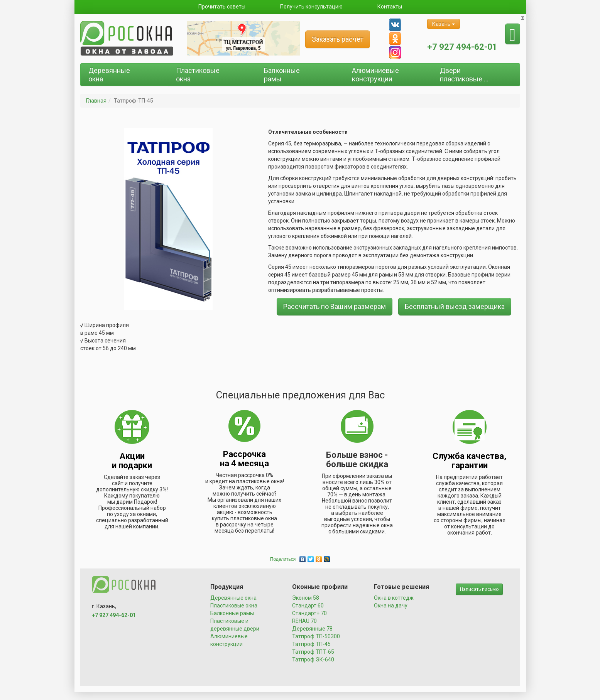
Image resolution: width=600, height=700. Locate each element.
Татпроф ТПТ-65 (313, 652)
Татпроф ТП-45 (311, 644)
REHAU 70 (304, 621)
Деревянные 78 (312, 629)
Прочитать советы (222, 7)
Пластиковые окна (198, 75)
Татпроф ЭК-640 (313, 660)
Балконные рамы (282, 75)
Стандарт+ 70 (309, 613)
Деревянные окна (109, 75)
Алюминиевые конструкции (375, 75)
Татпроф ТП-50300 (316, 636)
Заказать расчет (338, 39)
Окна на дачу (391, 606)
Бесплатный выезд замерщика (455, 306)
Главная (96, 101)
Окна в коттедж (394, 598)
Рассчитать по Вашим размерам (335, 306)
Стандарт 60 (308, 606)
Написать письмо (479, 589)
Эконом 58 (306, 598)
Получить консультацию (311, 7)
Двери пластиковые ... (464, 75)
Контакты (390, 7)
